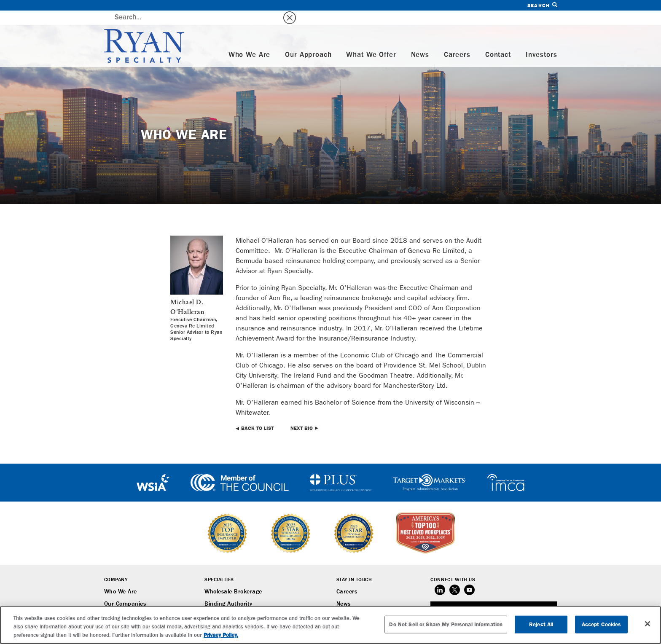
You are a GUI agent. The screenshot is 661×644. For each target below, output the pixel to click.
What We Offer (371, 41)
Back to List (257, 414)
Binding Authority (228, 590)
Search (542, 5)
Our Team (117, 602)
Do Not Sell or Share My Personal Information (446, 624)
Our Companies (125, 590)
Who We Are (250, 41)
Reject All (541, 624)
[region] (330, 625)
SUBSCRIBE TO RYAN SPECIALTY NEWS (494, 596)
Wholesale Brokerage (233, 577)
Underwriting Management (241, 602)
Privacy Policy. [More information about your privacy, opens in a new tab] (221, 635)
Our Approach (308, 41)
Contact (498, 41)
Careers (457, 41)
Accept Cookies (602, 624)
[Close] (648, 624)
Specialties (219, 566)
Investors (541, 41)
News (420, 41)
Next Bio (302, 414)
